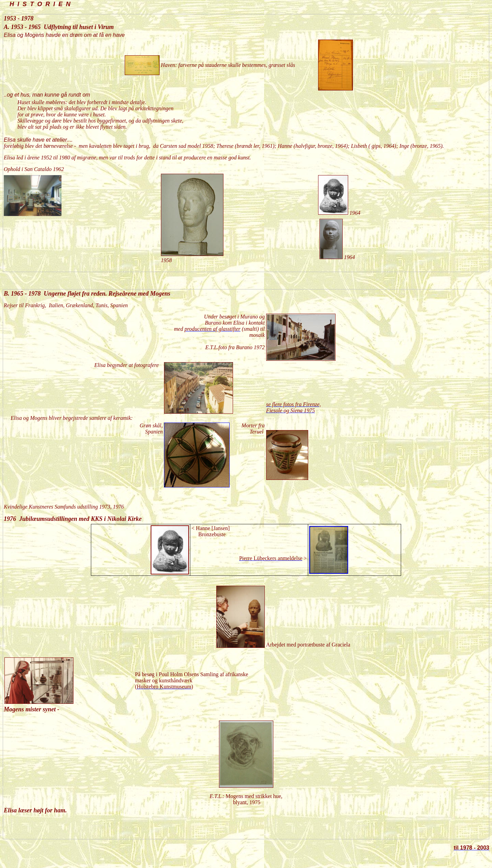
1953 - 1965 (27, 27)
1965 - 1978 (26, 294)
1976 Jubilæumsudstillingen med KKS (53, 519)
